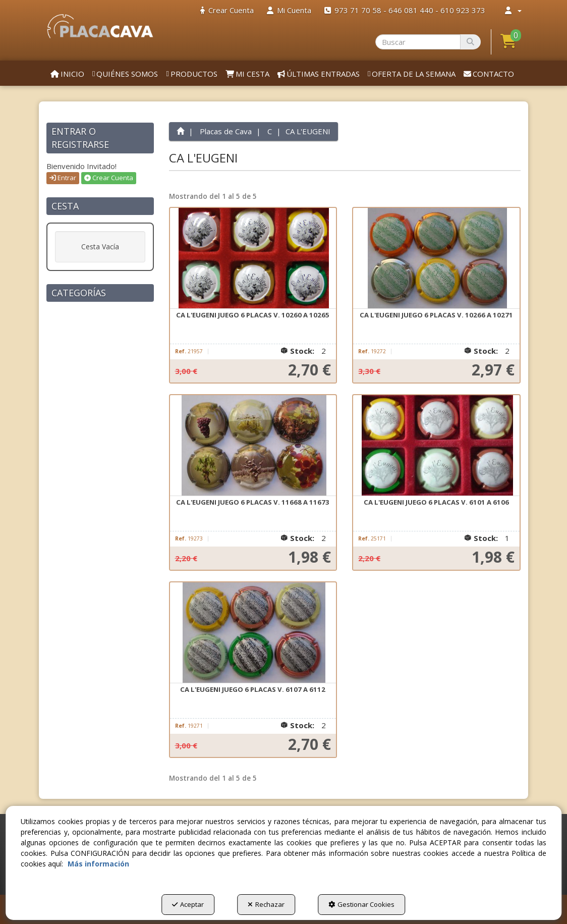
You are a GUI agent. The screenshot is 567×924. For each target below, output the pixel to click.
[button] (100, 26)
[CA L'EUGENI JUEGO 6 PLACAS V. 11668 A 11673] (253, 446)
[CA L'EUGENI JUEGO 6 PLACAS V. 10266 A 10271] (436, 258)
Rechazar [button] (266, 904)
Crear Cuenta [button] (109, 178)
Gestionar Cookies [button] (361, 904)
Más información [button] (98, 864)
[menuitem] (227, 10)
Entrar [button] (63, 178)
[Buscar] (470, 42)
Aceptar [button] (188, 904)
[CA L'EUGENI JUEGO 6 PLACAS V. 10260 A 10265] (253, 258)
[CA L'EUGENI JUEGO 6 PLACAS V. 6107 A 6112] (253, 633)
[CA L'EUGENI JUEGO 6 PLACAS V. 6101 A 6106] (436, 446)
